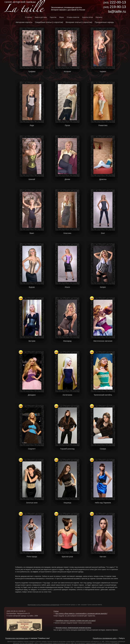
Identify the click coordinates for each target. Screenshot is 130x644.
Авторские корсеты (24, 22)
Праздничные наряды (104, 22)
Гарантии (53, 17)
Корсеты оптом (87, 17)
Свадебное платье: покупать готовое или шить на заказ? (76, 621)
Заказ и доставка (41, 17)
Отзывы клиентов (73, 17)
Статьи (56, 611)
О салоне (28, 17)
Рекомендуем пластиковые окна (17, 638)
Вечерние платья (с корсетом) (79, 22)
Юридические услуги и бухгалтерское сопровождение (44, 605)
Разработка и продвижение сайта (105, 638)
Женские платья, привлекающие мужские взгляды (73, 628)
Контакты (99, 17)
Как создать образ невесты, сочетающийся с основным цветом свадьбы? (81, 614)
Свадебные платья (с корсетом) (49, 22)
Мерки (62, 17)
